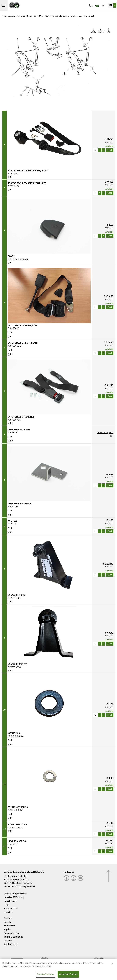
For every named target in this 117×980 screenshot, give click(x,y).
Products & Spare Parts (14, 16)
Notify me (111, 436)
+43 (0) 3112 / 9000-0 (20, 883)
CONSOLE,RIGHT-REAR (19, 504)
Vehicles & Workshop (14, 897)
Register (8, 941)
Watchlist (9, 912)
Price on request (105, 433)
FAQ (6, 905)
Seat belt (90, 16)
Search (7, 922)
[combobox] (112, 5)
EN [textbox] (110, 5)
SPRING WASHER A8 (18, 807)
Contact (8, 918)
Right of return (11, 944)
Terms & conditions (13, 937)
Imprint (7, 929)
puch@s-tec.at (27, 886)
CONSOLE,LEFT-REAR (19, 430)
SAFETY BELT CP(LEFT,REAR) (23, 343)
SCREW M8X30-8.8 (18, 825)
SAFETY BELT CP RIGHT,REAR (23, 326)
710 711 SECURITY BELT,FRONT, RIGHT (28, 171)
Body (81, 16)
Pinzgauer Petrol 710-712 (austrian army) (58, 16)
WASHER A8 (14, 733)
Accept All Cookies (68, 975)
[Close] (112, 964)
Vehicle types (11, 901)
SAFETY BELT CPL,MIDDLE (21, 417)
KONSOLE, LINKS (16, 595)
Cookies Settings (45, 975)
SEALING (12, 521)
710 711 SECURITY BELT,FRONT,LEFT (27, 183)
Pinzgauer (32, 16)
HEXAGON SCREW (17, 841)
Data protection (12, 933)
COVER (11, 256)
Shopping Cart (11, 909)
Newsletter (9, 926)
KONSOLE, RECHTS (17, 664)
